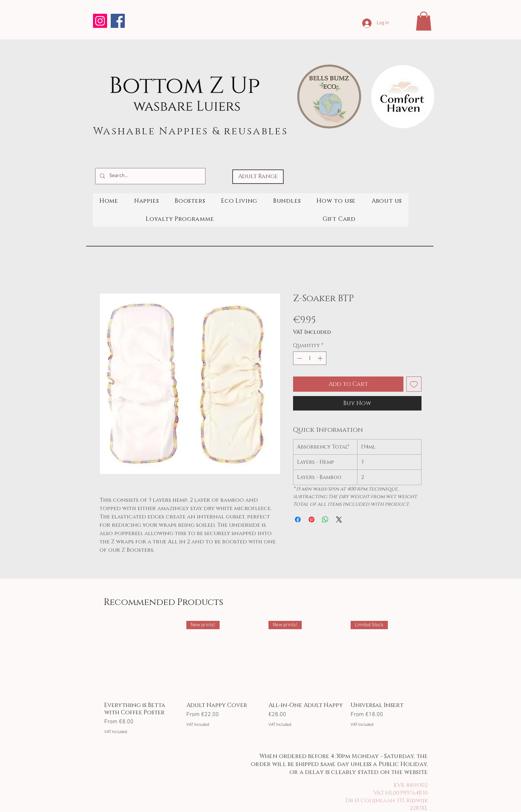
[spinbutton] (310, 358)
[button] (424, 21)
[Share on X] (339, 519)
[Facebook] (118, 21)
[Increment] (321, 358)
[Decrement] (299, 358)
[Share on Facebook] (298, 519)
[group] (265, 678)
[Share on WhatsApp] (325, 519)
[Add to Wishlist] (414, 384)
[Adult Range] (258, 177)
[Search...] (150, 176)
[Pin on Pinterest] (312, 519)
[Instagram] (100, 21)
